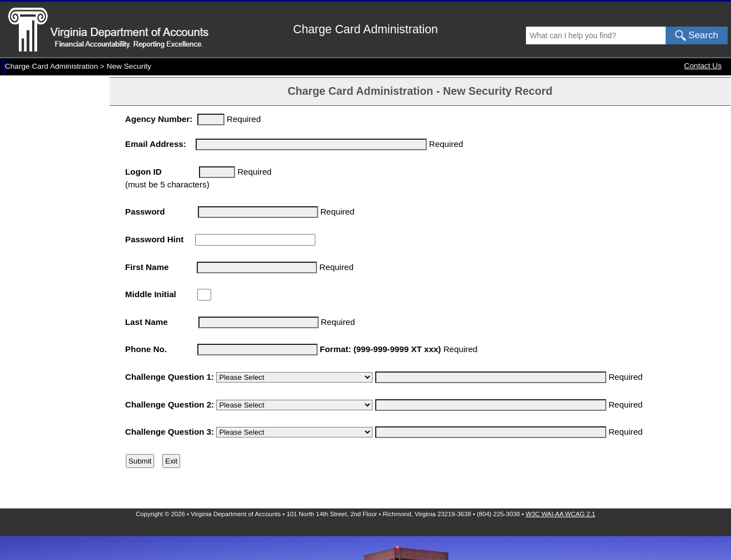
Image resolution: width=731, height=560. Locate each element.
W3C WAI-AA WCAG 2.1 (561, 514)
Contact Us (703, 66)
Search (697, 35)
